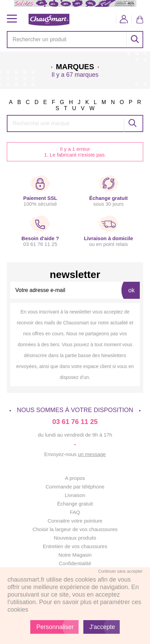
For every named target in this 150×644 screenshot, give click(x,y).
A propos (75, 478)
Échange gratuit (75, 504)
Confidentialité (75, 563)
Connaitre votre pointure (75, 521)
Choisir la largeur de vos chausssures (75, 529)
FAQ (75, 512)
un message (92, 454)
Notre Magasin (75, 555)
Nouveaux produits (75, 538)
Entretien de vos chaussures (75, 546)
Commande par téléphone (75, 487)
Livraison (75, 495)
